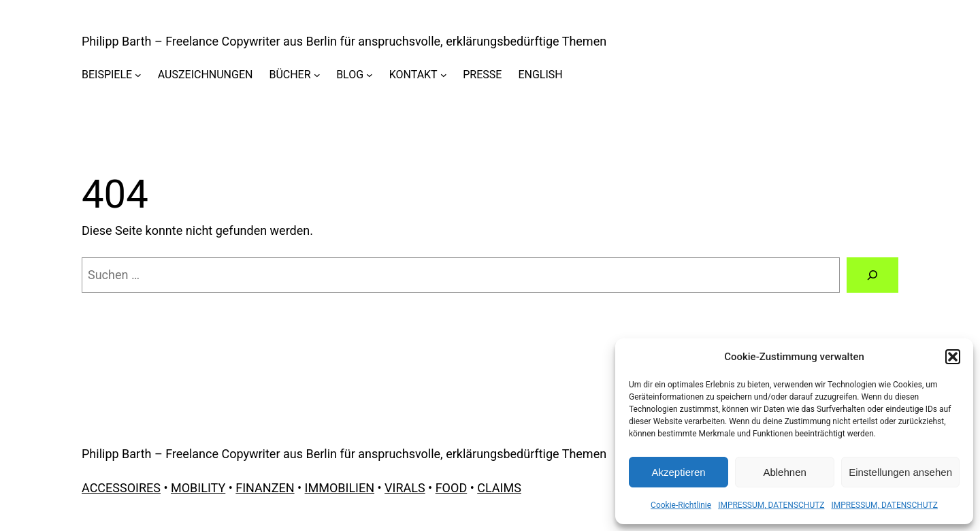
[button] (953, 357)
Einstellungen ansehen (900, 472)
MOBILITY (198, 488)
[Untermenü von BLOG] (370, 75)
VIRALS (405, 488)
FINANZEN (265, 488)
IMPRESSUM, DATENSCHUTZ (771, 505)
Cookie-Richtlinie (681, 505)
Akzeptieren (678, 472)
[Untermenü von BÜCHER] (317, 75)
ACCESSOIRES (121, 488)
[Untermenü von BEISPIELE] (138, 75)
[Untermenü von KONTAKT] (444, 75)
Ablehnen (784, 472)
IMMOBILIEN (340, 488)
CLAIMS (499, 488)
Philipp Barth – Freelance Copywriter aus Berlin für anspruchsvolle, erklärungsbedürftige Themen (344, 41)
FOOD (452, 488)
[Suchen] (872, 275)
